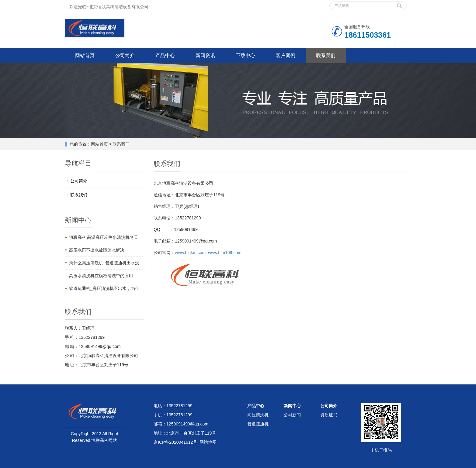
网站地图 (208, 442)
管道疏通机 (258, 424)
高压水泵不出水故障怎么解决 (97, 250)
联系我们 (326, 55)
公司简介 (125, 55)
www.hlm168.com (225, 253)
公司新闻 (292, 415)
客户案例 (286, 55)
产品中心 (165, 55)
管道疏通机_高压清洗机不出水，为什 (104, 288)
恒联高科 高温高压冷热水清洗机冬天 (104, 237)
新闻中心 (292, 406)
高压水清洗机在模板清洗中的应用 (101, 276)
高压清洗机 (258, 415)
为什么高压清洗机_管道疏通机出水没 (104, 263)
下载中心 (245, 55)
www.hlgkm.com (190, 253)
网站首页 (85, 55)
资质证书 (329, 415)
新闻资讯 (205, 55)
